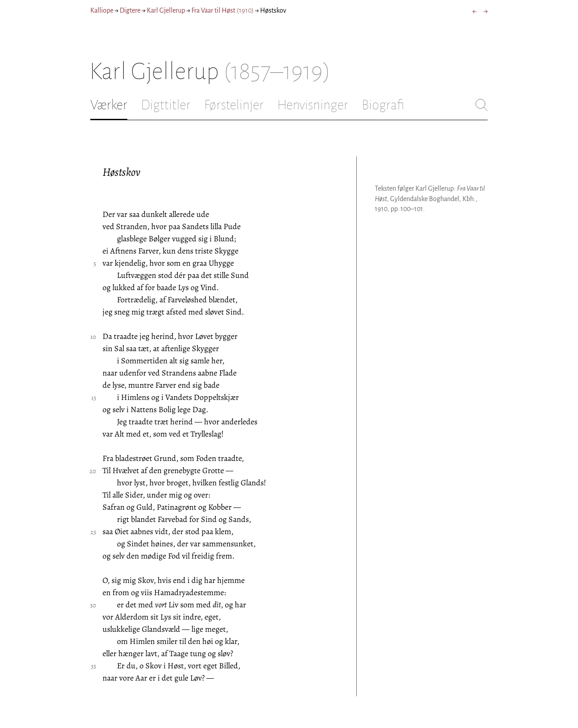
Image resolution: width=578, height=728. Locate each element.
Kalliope (102, 10)
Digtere (130, 10)
